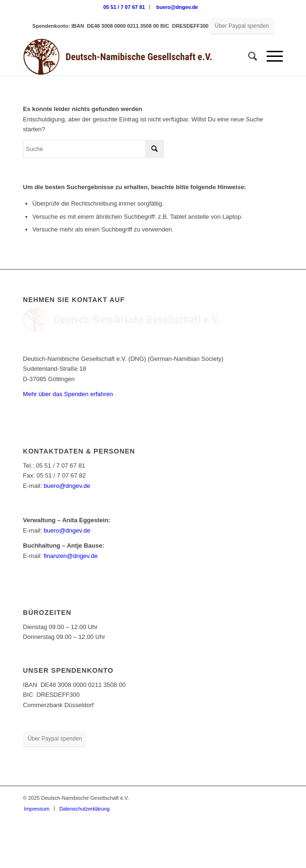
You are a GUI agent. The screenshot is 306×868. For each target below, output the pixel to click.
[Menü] (270, 56)
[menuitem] (125, 7)
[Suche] (248, 56)
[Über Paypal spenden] (242, 26)
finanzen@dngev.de (71, 556)
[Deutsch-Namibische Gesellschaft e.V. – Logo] (127, 56)
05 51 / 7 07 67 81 (124, 7)
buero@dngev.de (177, 7)
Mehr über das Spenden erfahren (68, 394)
